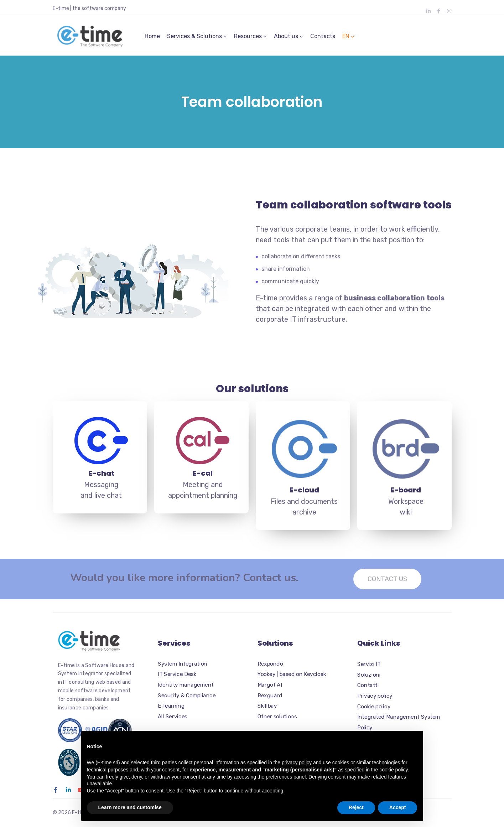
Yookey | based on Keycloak (292, 674)
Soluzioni (369, 675)
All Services (173, 717)
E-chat (101, 477)
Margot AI (270, 685)
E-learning (171, 706)
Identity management (186, 685)
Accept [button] (398, 807)
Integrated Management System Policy (399, 722)
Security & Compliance (187, 696)
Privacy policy (375, 696)
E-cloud (304, 494)
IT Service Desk (177, 674)
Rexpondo (270, 664)
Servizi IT (369, 664)
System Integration (183, 664)
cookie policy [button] (393, 770)
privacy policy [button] (297, 763)
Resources (248, 38)
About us (286, 38)
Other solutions (277, 717)
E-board (406, 494)
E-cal (203, 477)
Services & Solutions (194, 38)
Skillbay (267, 706)
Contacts (323, 38)
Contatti (368, 686)
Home (152, 38)
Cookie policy (374, 707)
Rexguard (270, 696)
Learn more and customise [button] (130, 807)
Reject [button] (356, 807)
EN (346, 38)
